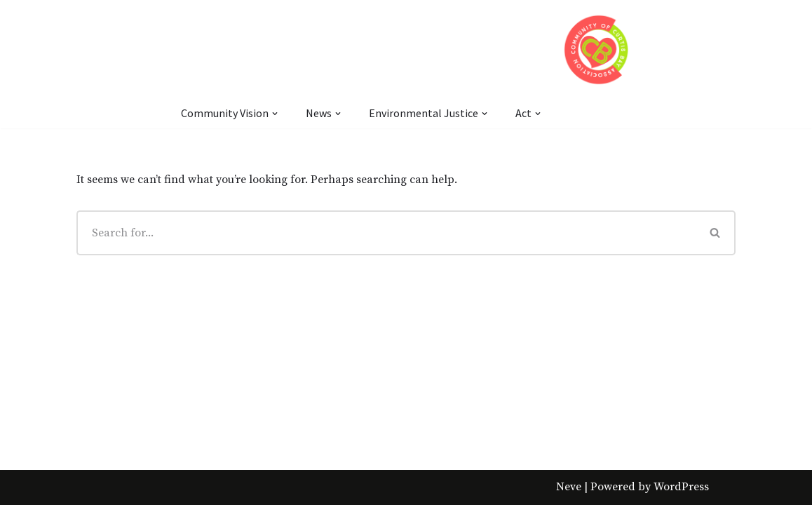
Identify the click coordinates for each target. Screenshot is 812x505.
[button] (715, 233)
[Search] (386, 233)
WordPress (681, 487)
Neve (569, 487)
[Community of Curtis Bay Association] (596, 49)
